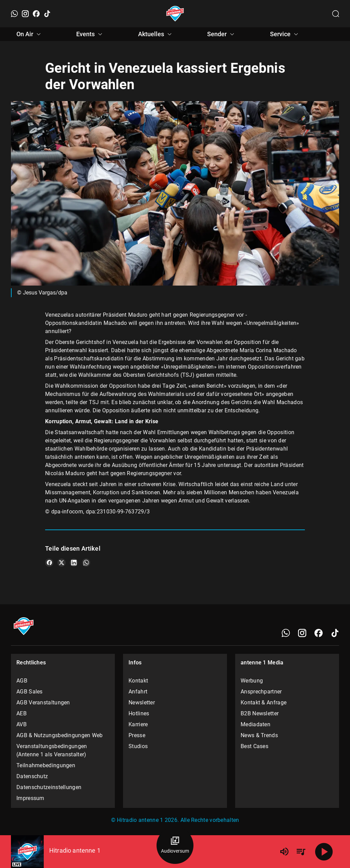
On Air (30, 34)
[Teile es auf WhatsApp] (86, 563)
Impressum (30, 798)
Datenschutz (32, 776)
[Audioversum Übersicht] (175, 845)
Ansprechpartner (261, 692)
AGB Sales (30, 692)
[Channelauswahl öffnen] (336, 14)
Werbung (252, 681)
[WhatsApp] (14, 14)
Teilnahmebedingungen (46, 765)
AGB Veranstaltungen (43, 702)
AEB (22, 713)
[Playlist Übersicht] (301, 852)
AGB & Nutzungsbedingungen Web (60, 735)
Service (285, 34)
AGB (22, 681)
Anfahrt (138, 692)
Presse (137, 735)
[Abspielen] (324, 852)
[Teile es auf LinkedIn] (74, 563)
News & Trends (259, 735)
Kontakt (138, 681)
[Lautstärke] (284, 852)
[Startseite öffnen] (175, 14)
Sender (222, 34)
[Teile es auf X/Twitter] (62, 563)
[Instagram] (25, 14)
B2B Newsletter (260, 713)
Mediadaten (255, 724)
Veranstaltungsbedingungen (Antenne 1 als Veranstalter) (52, 750)
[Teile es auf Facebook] (49, 563)
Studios (138, 746)
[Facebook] (36, 14)
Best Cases (254, 746)
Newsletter (142, 702)
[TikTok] (47, 14)
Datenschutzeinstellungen (49, 787)
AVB (22, 724)
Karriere (138, 724)
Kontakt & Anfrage (264, 702)
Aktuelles (156, 34)
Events (90, 34)
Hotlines (139, 713)
